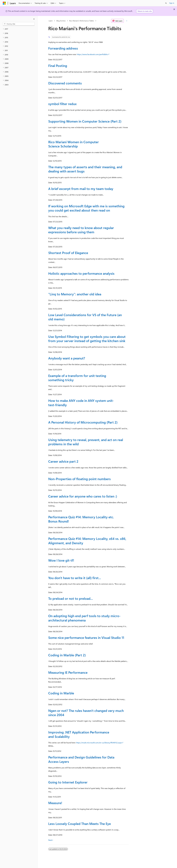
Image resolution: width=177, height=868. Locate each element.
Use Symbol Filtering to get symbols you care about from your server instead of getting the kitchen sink (87, 339)
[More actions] (127, 21)
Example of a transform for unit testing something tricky (77, 378)
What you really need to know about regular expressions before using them (81, 230)
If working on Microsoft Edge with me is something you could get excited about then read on (86, 208)
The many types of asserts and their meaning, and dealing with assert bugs (85, 169)
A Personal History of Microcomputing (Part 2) (83, 422)
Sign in (172, 3)
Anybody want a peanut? (67, 358)
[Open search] (166, 3)
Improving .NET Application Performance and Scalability (79, 734)
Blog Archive (61, 21)
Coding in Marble (61, 693)
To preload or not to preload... (71, 598)
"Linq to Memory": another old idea (75, 294)
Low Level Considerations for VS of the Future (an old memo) (85, 317)
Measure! (55, 803)
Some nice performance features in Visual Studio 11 (86, 637)
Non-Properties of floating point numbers (79, 479)
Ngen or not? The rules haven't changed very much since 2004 (86, 713)
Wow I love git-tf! (61, 560)
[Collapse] (34, 19)
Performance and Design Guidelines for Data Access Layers (81, 759)
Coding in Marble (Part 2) (67, 655)
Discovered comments (65, 83)
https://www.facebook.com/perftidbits (92, 54)
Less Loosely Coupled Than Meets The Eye (80, 824)
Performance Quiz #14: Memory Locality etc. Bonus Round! (81, 519)
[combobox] (19, 24)
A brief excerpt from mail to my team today (81, 189)
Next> (51, 840)
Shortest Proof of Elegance (68, 253)
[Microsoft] (4, 3)
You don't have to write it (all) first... (75, 578)
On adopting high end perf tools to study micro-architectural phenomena (84, 618)
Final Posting (58, 66)
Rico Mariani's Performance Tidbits (82, 21)
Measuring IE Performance (68, 672)
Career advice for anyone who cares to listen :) (83, 496)
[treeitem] (19, 29)
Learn (51, 21)
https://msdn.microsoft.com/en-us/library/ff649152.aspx (99, 743)
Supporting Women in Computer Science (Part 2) (85, 121)
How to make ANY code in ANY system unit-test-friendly (81, 403)
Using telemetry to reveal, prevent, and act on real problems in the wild (86, 442)
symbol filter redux (62, 104)
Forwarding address (63, 48)
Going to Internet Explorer (68, 782)
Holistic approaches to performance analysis (81, 273)
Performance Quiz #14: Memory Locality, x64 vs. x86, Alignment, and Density (87, 541)
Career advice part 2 (63, 461)
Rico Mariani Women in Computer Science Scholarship (74, 144)
